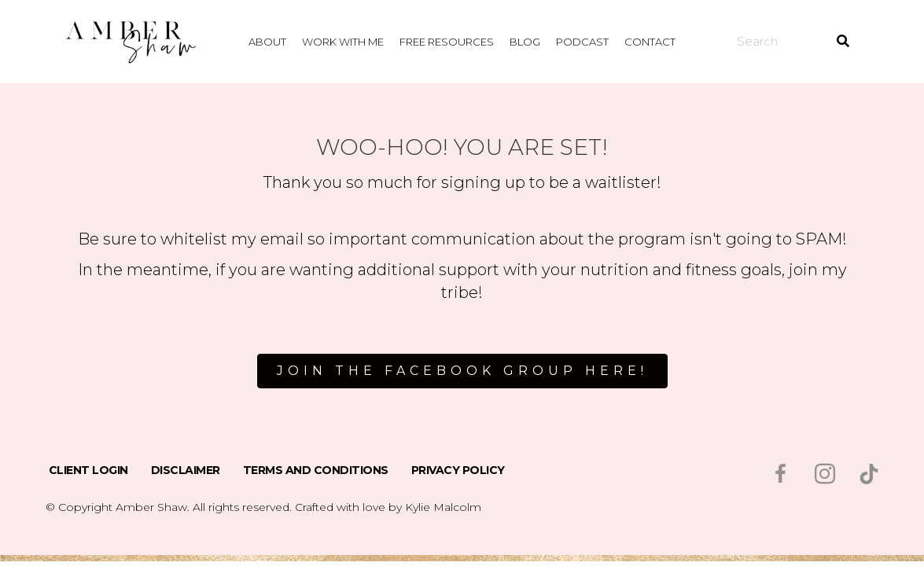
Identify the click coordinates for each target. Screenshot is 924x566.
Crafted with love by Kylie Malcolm (388, 507)
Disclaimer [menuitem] (186, 470)
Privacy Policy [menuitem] (458, 470)
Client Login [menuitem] (88, 470)
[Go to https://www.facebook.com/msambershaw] (781, 476)
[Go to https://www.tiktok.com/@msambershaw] (869, 474)
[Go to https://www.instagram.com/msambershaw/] (825, 476)
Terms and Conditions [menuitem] (316, 470)
